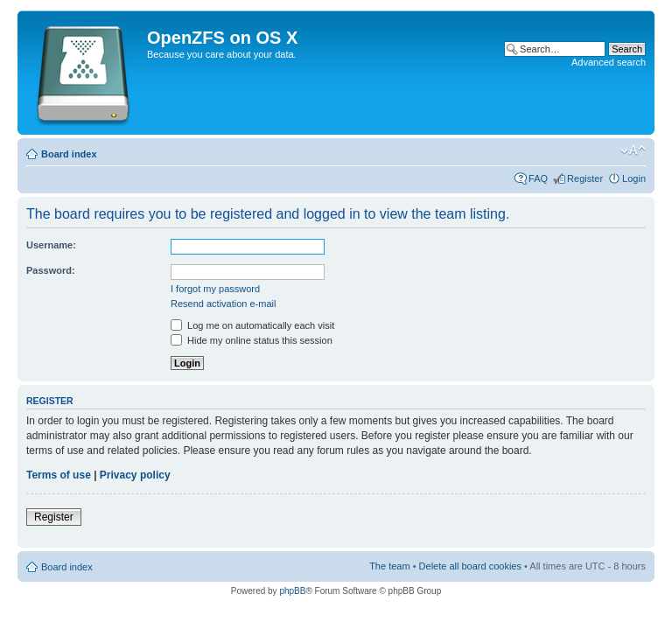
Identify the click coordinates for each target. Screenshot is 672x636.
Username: (51, 245)
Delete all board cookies (470, 566)
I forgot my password (215, 289)
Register (585, 178)
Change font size (633, 150)
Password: (51, 270)
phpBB (292, 591)
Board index (69, 154)
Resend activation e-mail (223, 304)
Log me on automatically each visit (252, 325)
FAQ (538, 178)
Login (634, 178)
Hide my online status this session (252, 340)
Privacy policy (135, 475)
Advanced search (609, 62)
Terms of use (59, 475)
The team (389, 566)
